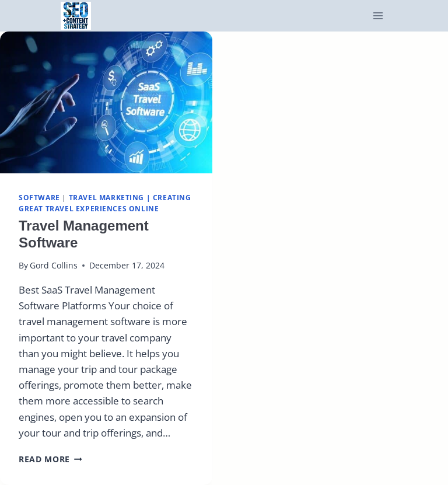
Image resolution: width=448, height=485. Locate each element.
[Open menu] (378, 16)
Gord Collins (54, 265)
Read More (50, 459)
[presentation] (106, 102)
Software (39, 197)
